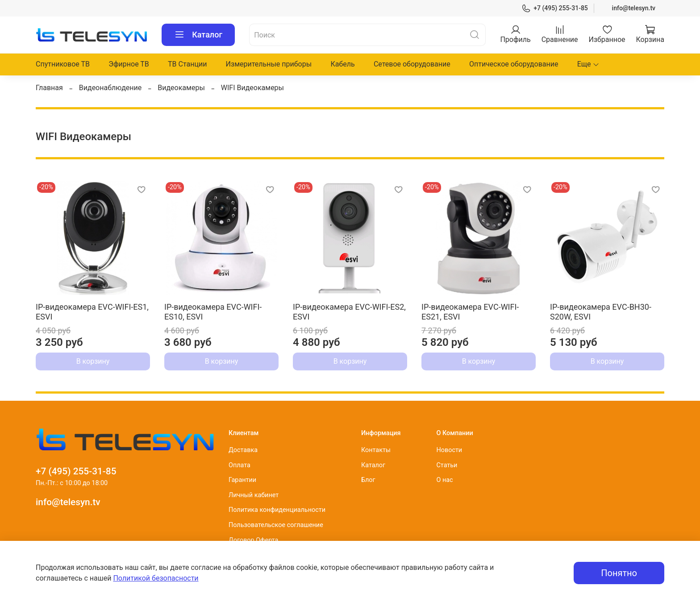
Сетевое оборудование (412, 64)
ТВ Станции (187, 64)
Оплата (240, 465)
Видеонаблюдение (110, 88)
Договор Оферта (253, 540)
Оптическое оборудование (514, 64)
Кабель (342, 64)
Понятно (619, 573)
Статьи (447, 465)
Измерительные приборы (269, 64)
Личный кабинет (254, 495)
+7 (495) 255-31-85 (555, 8)
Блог (368, 480)
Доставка (243, 450)
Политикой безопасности (156, 578)
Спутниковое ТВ (63, 64)
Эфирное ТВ (129, 64)
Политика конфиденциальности (277, 510)
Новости (449, 450)
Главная (49, 88)
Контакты (376, 450)
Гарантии (242, 480)
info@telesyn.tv (634, 8)
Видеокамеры (181, 88)
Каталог (198, 35)
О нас (444, 480)
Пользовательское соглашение (276, 525)
